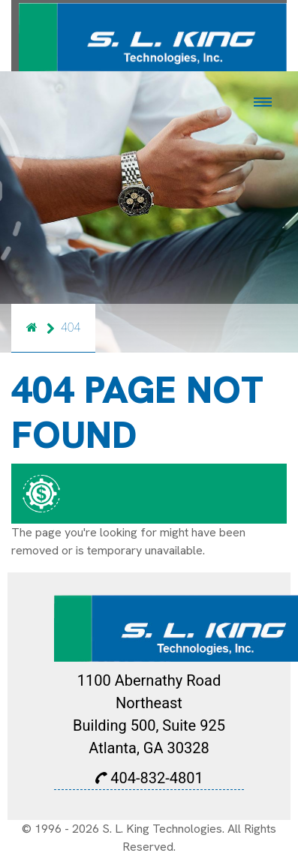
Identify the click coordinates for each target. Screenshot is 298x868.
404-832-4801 (149, 778)
